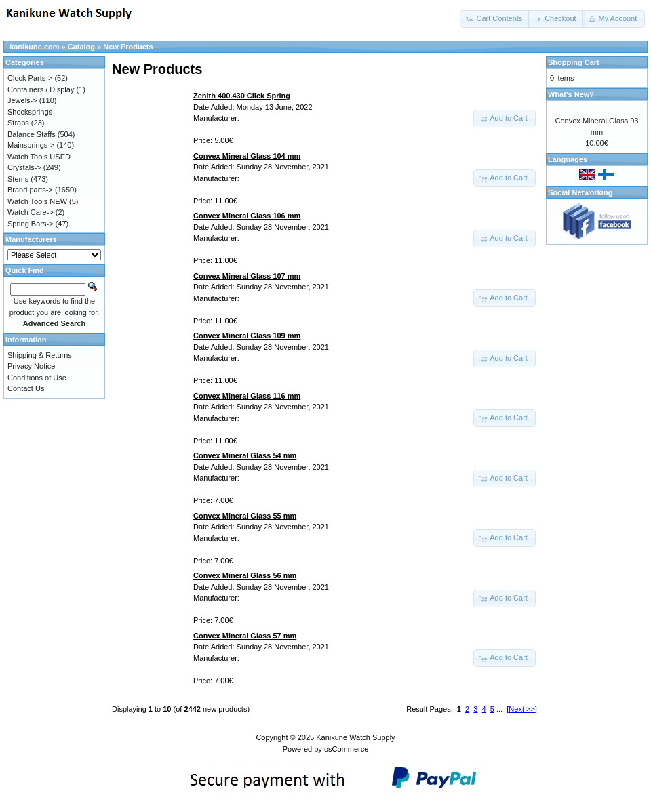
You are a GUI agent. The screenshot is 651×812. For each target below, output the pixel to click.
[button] (495, 19)
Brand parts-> (30, 190)
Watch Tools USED (39, 157)
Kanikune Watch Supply (355, 737)
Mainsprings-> (31, 145)
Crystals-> (24, 167)
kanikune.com (34, 47)
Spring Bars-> (31, 224)
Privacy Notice (31, 366)
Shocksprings (30, 112)
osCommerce (346, 749)
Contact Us (26, 388)
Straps (18, 123)
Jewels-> (22, 100)
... (499, 709)
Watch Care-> (31, 212)
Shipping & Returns (40, 355)
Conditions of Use (37, 378)
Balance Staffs (32, 134)
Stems (18, 179)
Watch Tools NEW (37, 201)
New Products (128, 47)
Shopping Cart (574, 62)
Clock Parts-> (30, 78)
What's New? (571, 94)
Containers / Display (41, 89)
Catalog (81, 47)
